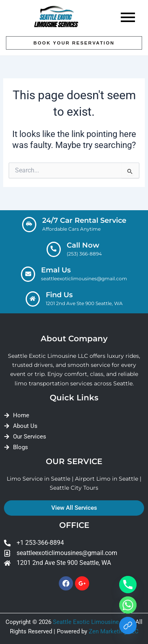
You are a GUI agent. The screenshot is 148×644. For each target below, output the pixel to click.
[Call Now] (54, 249)
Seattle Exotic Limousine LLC (92, 622)
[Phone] (128, 585)
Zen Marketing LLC (114, 631)
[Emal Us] (28, 274)
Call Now (83, 245)
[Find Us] (33, 299)
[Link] (128, 625)
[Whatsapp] (128, 605)
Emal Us (56, 270)
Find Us (59, 295)
